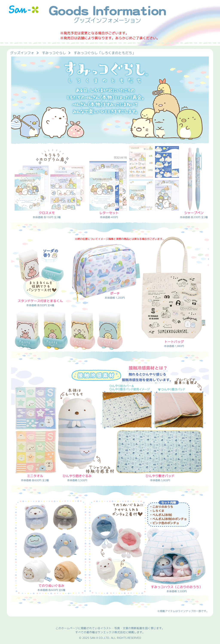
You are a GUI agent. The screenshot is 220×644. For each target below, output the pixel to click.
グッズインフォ (22, 53)
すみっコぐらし (54, 53)
